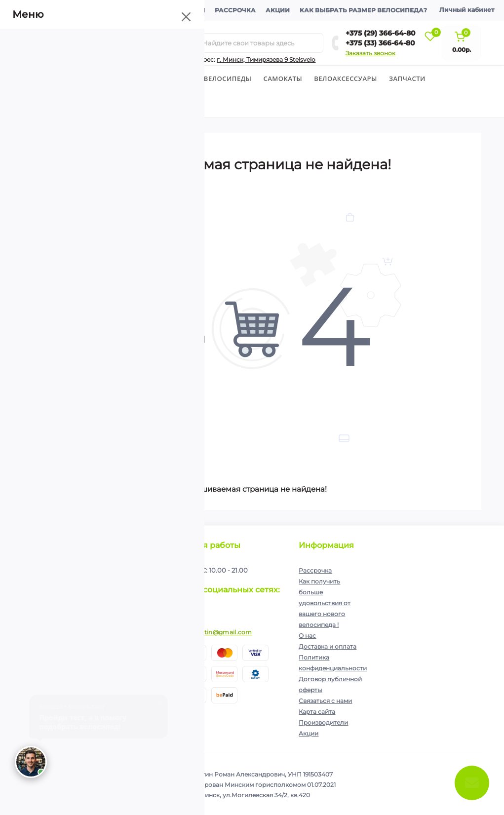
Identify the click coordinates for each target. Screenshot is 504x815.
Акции (278, 10)
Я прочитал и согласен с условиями (95, 604)
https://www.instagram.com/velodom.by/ (190, 610)
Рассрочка (235, 10)
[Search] (191, 43)
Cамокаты (283, 78)
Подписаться (137, 579)
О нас (307, 636)
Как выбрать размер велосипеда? (363, 10)
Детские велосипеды (122, 78)
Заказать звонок (370, 53)
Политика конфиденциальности (108, 600)
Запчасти (407, 78)
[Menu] (112, 43)
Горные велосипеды (213, 78)
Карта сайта (317, 712)
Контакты (186, 10)
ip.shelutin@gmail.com (216, 632)
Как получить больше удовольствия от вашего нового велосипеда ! (325, 603)
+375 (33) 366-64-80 (380, 43)
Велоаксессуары (346, 78)
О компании (51, 10)
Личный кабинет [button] (467, 10)
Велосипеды (47, 78)
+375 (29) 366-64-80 (381, 33)
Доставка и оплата (121, 10)
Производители (323, 722)
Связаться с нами (325, 701)
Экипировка (52, 104)
